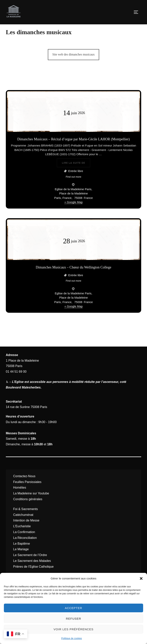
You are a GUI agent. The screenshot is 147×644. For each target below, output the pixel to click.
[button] (141, 578)
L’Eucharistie (22, 535)
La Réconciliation (25, 547)
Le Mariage (21, 558)
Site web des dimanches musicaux (73, 63)
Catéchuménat (23, 523)
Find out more (73, 185)
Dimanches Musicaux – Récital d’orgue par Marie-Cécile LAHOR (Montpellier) (73, 148)
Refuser (73, 619)
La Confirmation (24, 541)
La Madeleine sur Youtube (31, 502)
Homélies (20, 496)
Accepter (74, 608)
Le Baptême (21, 552)
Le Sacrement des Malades (32, 570)
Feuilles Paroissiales (27, 491)
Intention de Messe (26, 529)
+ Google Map (73, 211)
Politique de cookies (72, 638)
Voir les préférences (74, 629)
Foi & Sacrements (25, 518)
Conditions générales (28, 508)
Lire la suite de (76, 171)
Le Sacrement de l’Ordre (30, 564)
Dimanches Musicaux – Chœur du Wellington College (73, 276)
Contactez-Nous (24, 485)
